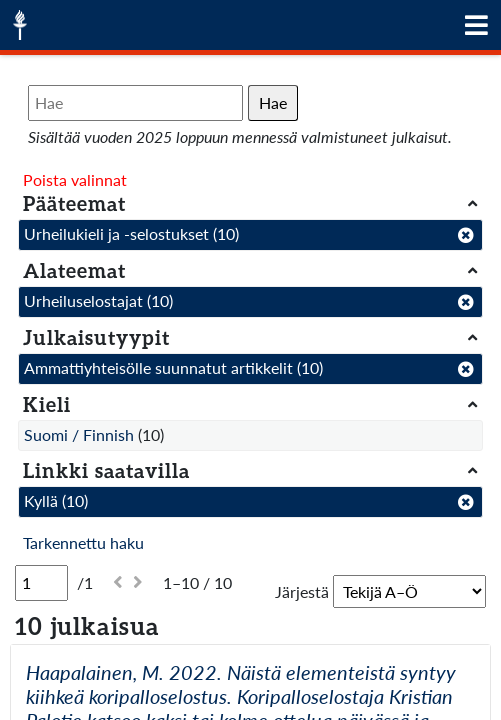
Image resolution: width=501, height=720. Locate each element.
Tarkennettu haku (83, 542)
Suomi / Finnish (79, 434)
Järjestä (302, 591)
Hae (273, 102)
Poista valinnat (75, 179)
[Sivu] (41, 583)
